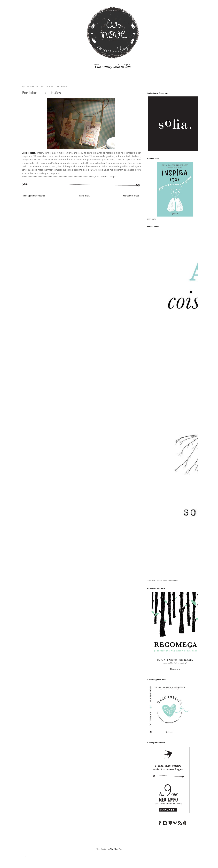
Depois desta (28, 153)
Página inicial (84, 196)
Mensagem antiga (131, 196)
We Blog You (116, 849)
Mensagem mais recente (34, 196)
